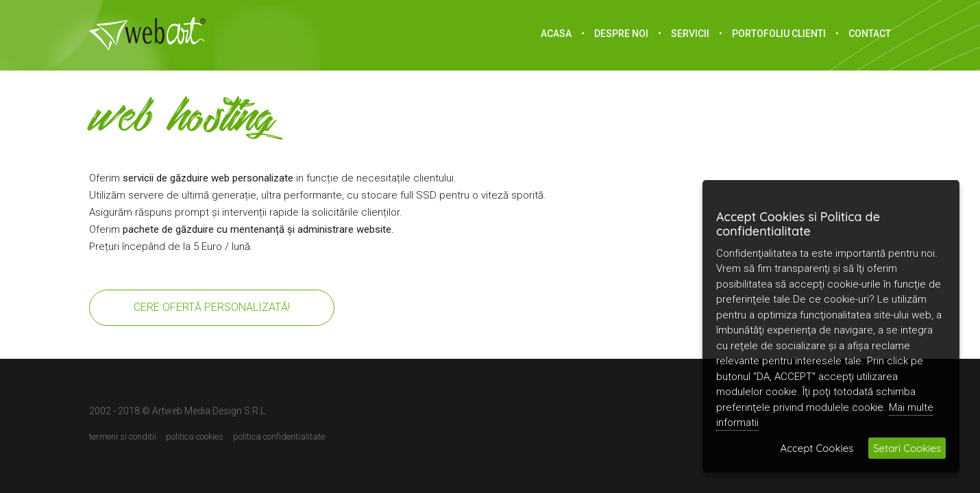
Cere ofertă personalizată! (212, 307)
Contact (870, 34)
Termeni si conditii (123, 437)
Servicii (690, 34)
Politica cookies (195, 437)
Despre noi (621, 34)
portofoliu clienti (779, 34)
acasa (556, 34)
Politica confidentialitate (279, 437)
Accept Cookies (817, 448)
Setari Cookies (907, 448)
